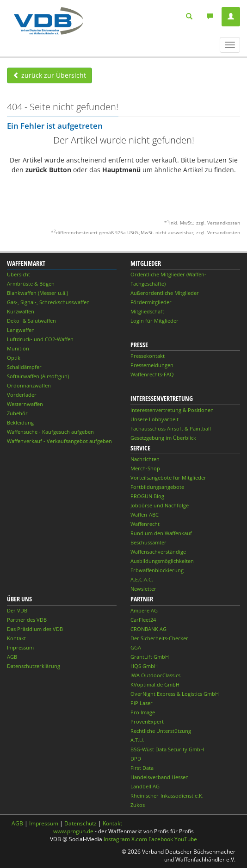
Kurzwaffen (21, 311)
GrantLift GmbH (150, 657)
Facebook (161, 839)
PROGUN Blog (147, 496)
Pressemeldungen (152, 365)
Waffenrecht (145, 524)
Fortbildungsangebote (157, 487)
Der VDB (17, 610)
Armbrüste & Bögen (31, 284)
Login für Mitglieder (154, 321)
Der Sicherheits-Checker (159, 638)
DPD (136, 759)
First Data (142, 768)
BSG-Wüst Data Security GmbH (167, 749)
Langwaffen (21, 330)
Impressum (20, 647)
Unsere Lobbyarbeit (154, 419)
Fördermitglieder (151, 302)
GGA (136, 647)
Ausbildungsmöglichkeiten (162, 561)
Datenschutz (80, 823)
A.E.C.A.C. (142, 579)
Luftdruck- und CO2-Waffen (40, 339)
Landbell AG (145, 786)
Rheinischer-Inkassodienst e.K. (167, 796)
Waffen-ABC (145, 515)
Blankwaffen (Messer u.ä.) (37, 293)
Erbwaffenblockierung (157, 570)
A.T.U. (137, 740)
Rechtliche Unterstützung (161, 731)
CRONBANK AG (148, 629)
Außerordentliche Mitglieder (165, 293)
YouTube (186, 839)
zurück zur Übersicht (49, 75)
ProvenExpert (147, 721)
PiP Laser (142, 703)
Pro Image (143, 712)
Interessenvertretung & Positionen (172, 410)
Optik (14, 358)
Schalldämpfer (24, 367)
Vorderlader (22, 395)
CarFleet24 (143, 620)
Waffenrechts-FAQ (152, 374)
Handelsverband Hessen (160, 777)
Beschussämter (148, 542)
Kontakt (16, 638)
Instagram (117, 839)
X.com (139, 839)
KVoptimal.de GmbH (155, 684)
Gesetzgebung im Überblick (163, 438)
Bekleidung (20, 422)
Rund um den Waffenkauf (161, 533)
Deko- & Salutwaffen (31, 321)
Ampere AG (144, 610)
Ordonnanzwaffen (29, 385)
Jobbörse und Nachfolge (160, 505)
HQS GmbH (144, 666)
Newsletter (143, 589)
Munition (18, 348)
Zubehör (17, 413)
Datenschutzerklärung (34, 666)
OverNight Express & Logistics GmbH (175, 694)
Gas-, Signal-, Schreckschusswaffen (48, 302)
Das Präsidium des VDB (35, 629)
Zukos (138, 805)
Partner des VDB (27, 620)
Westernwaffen (25, 404)
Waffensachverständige (158, 552)
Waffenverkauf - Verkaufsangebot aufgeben (59, 441)
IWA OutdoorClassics (155, 675)
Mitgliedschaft (147, 311)
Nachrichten (145, 459)
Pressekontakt (148, 356)
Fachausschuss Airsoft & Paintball (171, 428)
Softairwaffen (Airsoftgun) (38, 376)
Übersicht (19, 274)
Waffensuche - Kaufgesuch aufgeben (50, 432)
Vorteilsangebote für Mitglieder (168, 478)
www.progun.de (73, 831)
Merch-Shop (145, 468)
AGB (12, 657)
